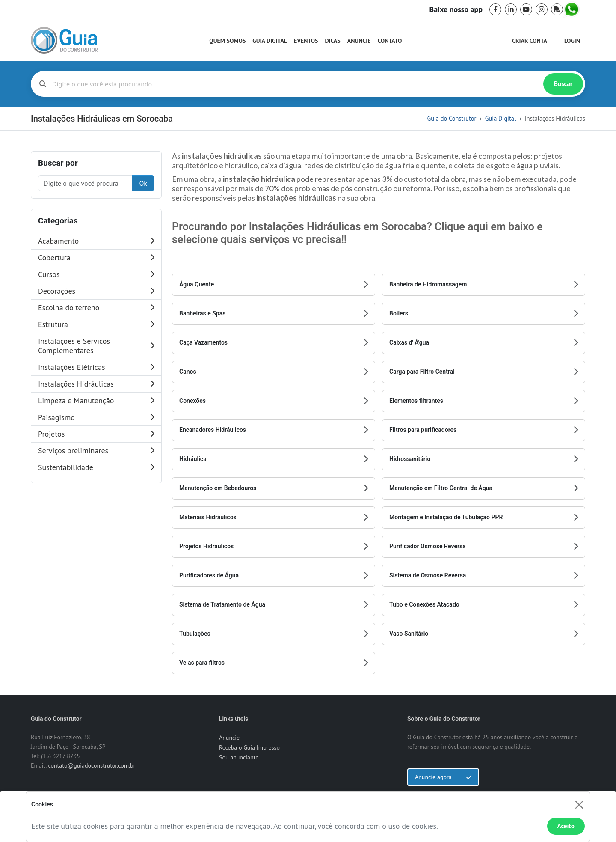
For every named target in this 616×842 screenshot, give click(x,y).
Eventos (306, 41)
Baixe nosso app (456, 9)
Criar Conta (530, 41)
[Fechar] (579, 805)
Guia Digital (270, 41)
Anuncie (359, 41)
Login (572, 41)
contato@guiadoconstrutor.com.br (92, 765)
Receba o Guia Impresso (249, 747)
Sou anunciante (239, 757)
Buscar (563, 84)
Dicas (333, 41)
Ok (143, 183)
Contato (389, 41)
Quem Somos (227, 41)
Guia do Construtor (452, 118)
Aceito (566, 826)
